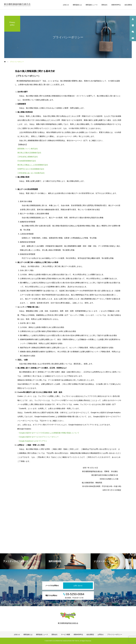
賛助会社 (104, 5)
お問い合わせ (78, 586)
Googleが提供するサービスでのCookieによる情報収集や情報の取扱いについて (49, 433)
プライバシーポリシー (115, 634)
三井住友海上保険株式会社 (28, 157)
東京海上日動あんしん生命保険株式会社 (33, 165)
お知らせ (66, 5)
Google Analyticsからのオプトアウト (33, 441)
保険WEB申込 (116, 5)
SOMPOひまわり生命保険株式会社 (31, 169)
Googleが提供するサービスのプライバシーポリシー (39, 437)
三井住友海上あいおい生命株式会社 (31, 173)
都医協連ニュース (92, 5)
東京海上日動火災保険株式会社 (29, 153)
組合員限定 (128, 5)
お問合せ (101, 634)
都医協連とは (77, 5)
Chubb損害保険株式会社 (27, 161)
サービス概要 (66, 634)
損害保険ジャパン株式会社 (28, 149)
